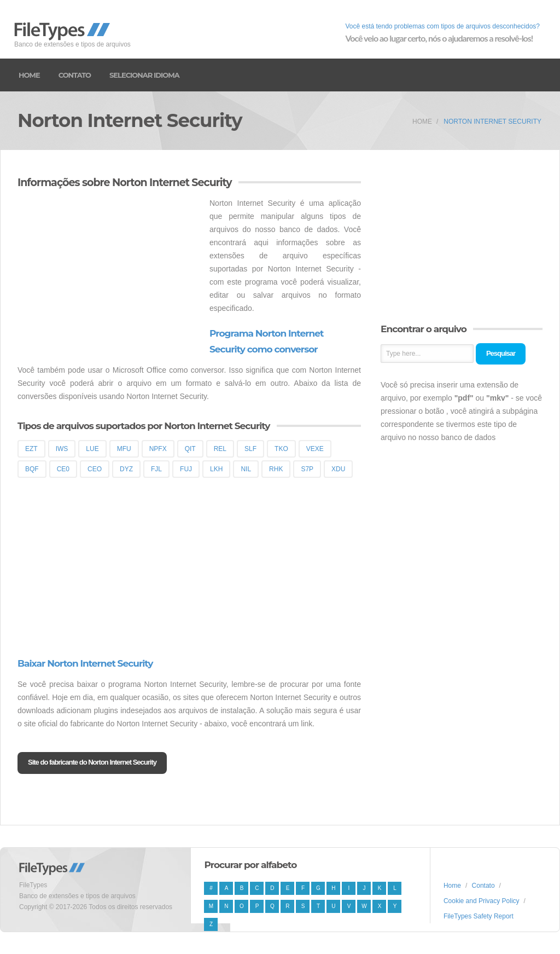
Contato (75, 75)
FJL (156, 469)
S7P (307, 469)
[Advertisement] (109, 273)
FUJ (186, 469)
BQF (32, 469)
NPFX (158, 449)
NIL (246, 469)
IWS (62, 449)
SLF (250, 449)
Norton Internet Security (492, 122)
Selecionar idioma (144, 75)
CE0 (63, 469)
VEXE (315, 449)
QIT (190, 449)
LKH (216, 469)
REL (220, 449)
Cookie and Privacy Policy (482, 901)
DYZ (126, 469)
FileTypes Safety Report (479, 916)
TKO (281, 449)
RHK (276, 469)
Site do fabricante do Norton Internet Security (92, 762)
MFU (124, 449)
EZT (31, 449)
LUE (92, 449)
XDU (338, 469)
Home (29, 75)
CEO (95, 469)
